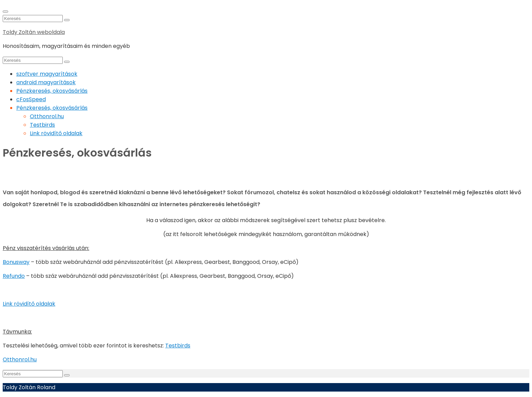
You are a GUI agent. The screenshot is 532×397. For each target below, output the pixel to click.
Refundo (14, 276)
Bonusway (16, 262)
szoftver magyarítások (47, 74)
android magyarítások (46, 82)
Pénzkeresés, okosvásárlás (52, 91)
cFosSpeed (31, 99)
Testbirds (42, 125)
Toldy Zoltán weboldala (34, 32)
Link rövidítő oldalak (56, 133)
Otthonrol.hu (47, 116)
